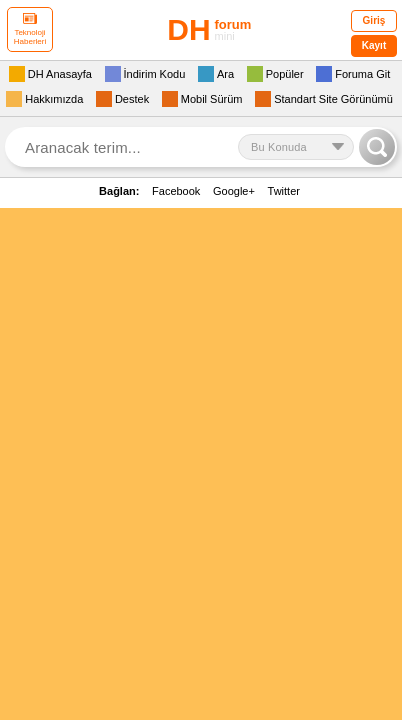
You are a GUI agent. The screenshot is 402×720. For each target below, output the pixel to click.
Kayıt (374, 45)
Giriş (374, 20)
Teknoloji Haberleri (30, 29)
